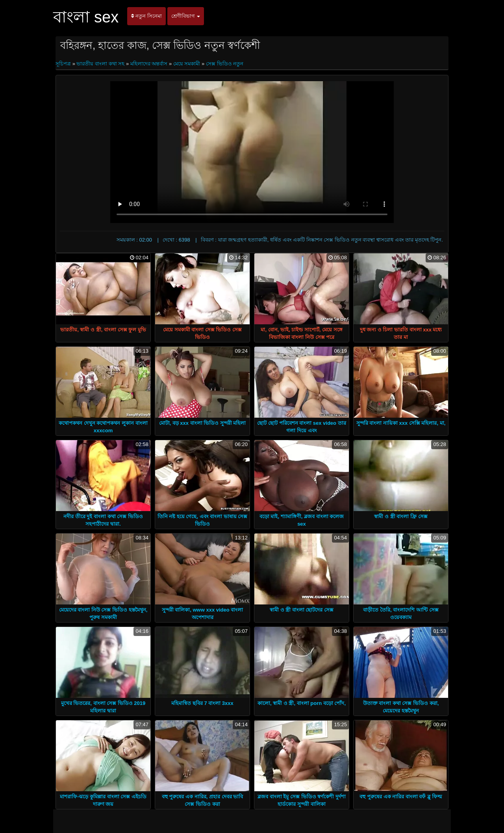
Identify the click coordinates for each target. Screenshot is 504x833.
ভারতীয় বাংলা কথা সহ (100, 64)
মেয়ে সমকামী (187, 64)
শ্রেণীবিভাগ (186, 16)
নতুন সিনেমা (146, 16)
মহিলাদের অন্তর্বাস (149, 64)
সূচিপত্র (64, 64)
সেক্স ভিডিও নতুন (225, 64)
